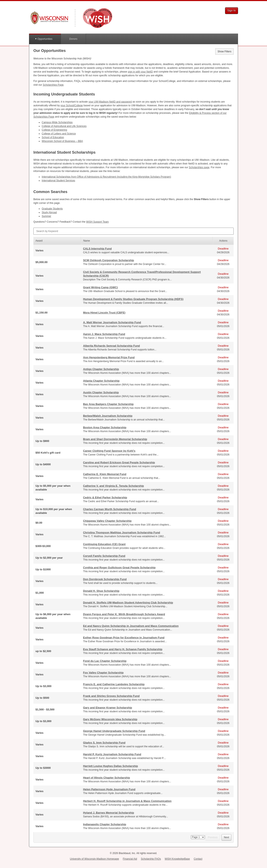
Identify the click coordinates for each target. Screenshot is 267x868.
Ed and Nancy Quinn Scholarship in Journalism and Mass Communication (131, 626)
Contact (198, 859)
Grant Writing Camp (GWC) (100, 287)
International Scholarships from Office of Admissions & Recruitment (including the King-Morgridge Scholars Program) (106, 177)
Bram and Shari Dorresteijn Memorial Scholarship (115, 439)
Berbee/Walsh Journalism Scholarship (108, 416)
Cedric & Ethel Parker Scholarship (105, 497)
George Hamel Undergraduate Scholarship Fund (114, 731)
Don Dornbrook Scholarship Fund (105, 579)
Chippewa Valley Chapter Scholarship (107, 521)
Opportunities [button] (45, 39)
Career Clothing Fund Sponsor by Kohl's (109, 451)
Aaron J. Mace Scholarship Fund (104, 334)
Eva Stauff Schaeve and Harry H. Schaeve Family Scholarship (123, 649)
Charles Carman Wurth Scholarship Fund (110, 509)
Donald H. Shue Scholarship (101, 591)
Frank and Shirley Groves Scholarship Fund (111, 696)
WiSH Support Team (98, 222)
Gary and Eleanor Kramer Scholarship (108, 708)
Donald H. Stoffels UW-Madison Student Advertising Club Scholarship (128, 603)
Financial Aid (130, 859)
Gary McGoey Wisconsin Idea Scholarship (110, 719)
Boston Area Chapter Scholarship (105, 427)
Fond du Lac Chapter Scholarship (105, 661)
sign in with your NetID (140, 72)
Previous (213, 837)
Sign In (232, 11)
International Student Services (58, 181)
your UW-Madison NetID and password (110, 102)
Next (226, 837)
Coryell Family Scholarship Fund (104, 556)
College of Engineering (54, 130)
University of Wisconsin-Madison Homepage (94, 859)
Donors (73, 39)
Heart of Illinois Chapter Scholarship (106, 778)
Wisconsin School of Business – (62, 141)
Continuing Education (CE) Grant (104, 544)
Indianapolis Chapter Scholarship (105, 824)
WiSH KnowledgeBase (177, 859)
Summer (46, 216)
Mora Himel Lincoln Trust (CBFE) (104, 313)
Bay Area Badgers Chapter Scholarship (108, 404)
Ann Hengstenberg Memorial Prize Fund (109, 357)
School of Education (53, 137)
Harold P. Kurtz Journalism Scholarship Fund (112, 754)
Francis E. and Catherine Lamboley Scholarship (114, 684)
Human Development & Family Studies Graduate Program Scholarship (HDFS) (133, 299)
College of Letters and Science (59, 134)
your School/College (72, 105)
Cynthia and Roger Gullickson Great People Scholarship (119, 568)
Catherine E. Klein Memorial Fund (105, 474)
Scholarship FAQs (151, 859)
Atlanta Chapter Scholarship (101, 381)
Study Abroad (49, 212)
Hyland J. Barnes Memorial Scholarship (108, 813)
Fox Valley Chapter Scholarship (103, 673)
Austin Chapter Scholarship (101, 392)
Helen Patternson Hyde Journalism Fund (109, 789)
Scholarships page (199, 167)
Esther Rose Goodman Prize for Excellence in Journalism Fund (124, 638)
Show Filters (224, 51)
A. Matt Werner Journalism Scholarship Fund (112, 322)
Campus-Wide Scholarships (57, 122)
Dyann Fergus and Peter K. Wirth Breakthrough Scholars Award (124, 614)
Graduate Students (52, 209)
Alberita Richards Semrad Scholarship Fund (111, 346)
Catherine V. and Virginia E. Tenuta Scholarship (113, 486)
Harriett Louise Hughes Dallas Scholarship (110, 766)
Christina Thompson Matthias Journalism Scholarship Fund (122, 532)
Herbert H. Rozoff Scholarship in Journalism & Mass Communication (127, 801)
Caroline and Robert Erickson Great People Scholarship (119, 462)
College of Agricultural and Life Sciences (64, 126)
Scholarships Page (53, 85)
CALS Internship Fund (97, 249)
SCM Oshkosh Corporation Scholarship (108, 260)
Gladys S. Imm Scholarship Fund (104, 743)
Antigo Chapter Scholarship (101, 369)
